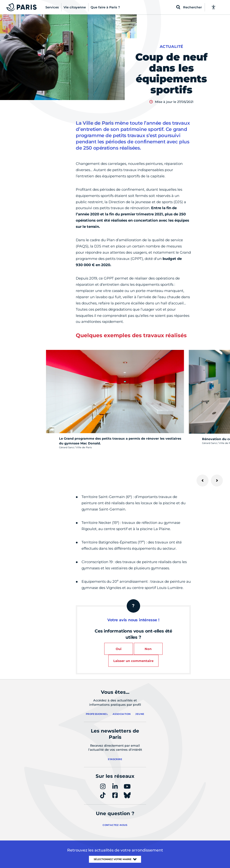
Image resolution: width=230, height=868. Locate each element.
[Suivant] (217, 481)
